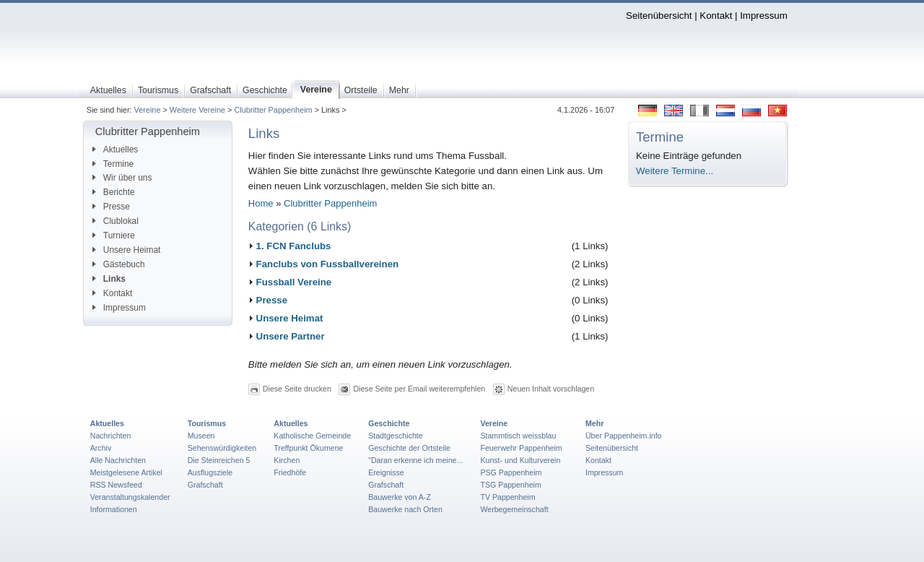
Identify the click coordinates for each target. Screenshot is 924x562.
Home (261, 203)
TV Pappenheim (507, 497)
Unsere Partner (291, 336)
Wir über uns (122, 178)
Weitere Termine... (675, 171)
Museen (201, 436)
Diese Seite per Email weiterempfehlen (419, 388)
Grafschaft (205, 485)
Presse (111, 207)
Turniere (114, 235)
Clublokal (115, 221)
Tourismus (207, 423)
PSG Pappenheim (511, 472)
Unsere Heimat (127, 250)
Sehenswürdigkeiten (222, 448)
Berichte (114, 192)
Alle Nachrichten (118, 460)
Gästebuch (119, 264)
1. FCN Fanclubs (294, 246)
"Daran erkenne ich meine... (415, 460)
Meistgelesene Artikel (126, 472)
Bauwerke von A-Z (400, 497)
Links (109, 279)
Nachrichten (111, 436)
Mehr (594, 423)
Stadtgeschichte (396, 436)
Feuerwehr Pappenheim (521, 448)
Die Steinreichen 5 (219, 460)
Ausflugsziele (210, 472)
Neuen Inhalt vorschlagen (551, 388)
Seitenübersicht (659, 16)
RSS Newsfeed (116, 485)
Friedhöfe (290, 472)
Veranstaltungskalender (130, 497)
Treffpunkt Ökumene (308, 448)
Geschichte (389, 423)
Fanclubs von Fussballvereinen (328, 264)
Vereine (148, 110)
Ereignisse (386, 472)
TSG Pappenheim (510, 485)
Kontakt (716, 16)
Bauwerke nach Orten (405, 509)
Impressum (764, 16)
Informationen (114, 509)
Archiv (101, 448)
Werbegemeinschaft (514, 509)
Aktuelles (115, 150)
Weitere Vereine (197, 110)
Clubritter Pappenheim (273, 110)
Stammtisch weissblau (518, 436)
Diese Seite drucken (297, 388)
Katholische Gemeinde (312, 436)
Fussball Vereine (294, 282)
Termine (113, 164)
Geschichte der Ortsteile (409, 448)
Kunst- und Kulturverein (520, 460)
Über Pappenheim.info (624, 436)
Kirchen (287, 460)
